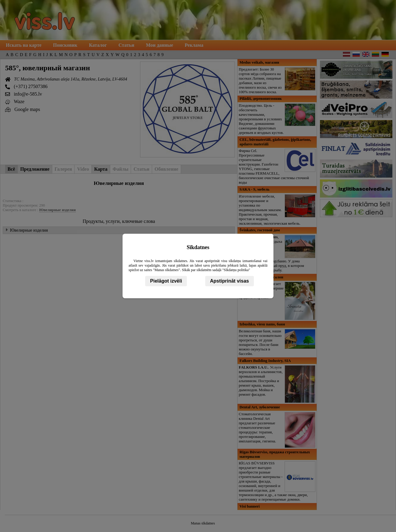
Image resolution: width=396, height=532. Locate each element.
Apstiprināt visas (230, 281)
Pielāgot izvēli (166, 281)
